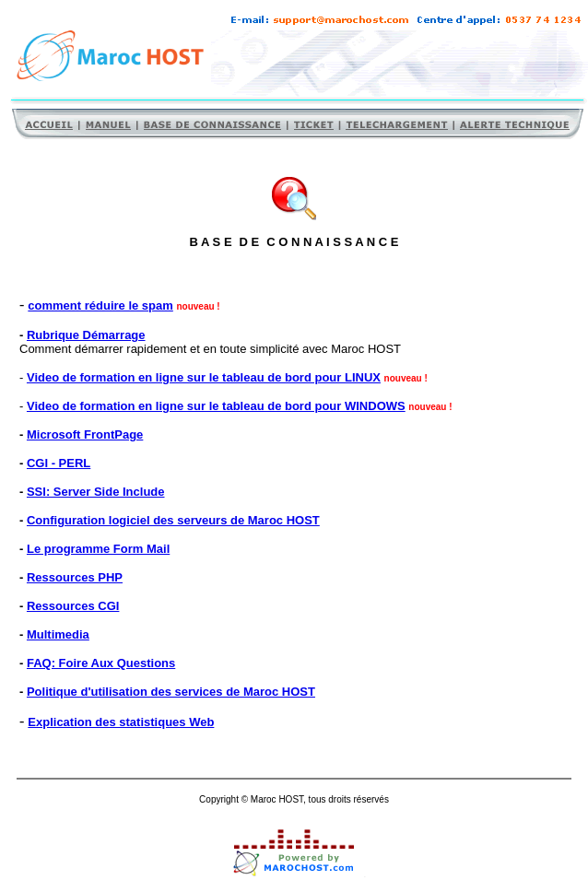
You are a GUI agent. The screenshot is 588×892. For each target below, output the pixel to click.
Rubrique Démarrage (86, 335)
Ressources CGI (73, 606)
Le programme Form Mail (98, 549)
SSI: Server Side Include (96, 492)
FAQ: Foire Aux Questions (101, 663)
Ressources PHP (75, 577)
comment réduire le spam (100, 305)
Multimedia (58, 634)
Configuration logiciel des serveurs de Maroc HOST (173, 520)
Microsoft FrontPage (85, 434)
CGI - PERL (59, 463)
